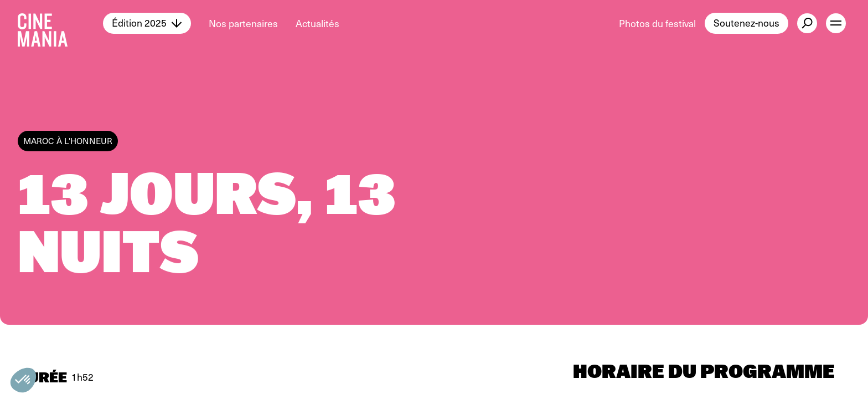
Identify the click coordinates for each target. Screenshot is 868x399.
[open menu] (836, 23)
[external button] (807, 23)
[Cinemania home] (60, 23)
